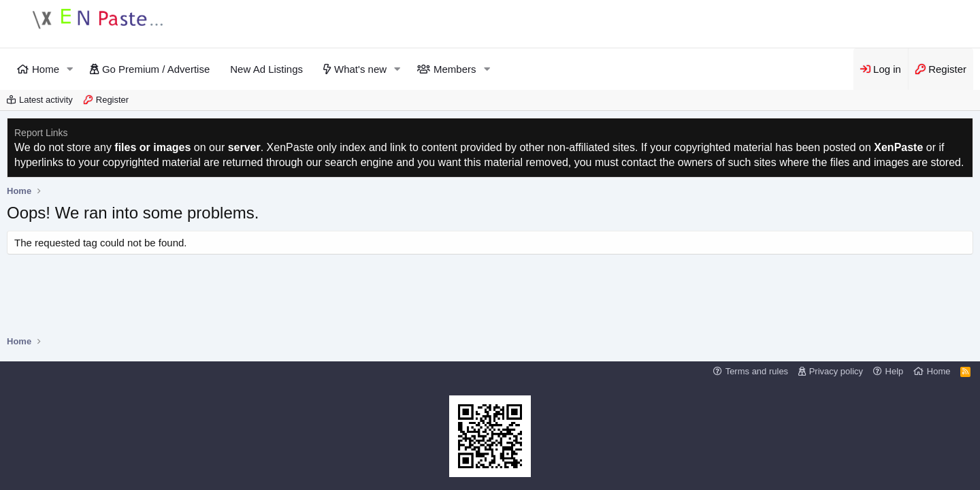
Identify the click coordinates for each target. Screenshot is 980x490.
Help (895, 371)
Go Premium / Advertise (156, 69)
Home (46, 69)
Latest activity (46, 100)
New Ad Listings (266, 69)
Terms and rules (757, 371)
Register (112, 100)
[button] (70, 69)
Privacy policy (836, 371)
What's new (360, 69)
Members (455, 69)
